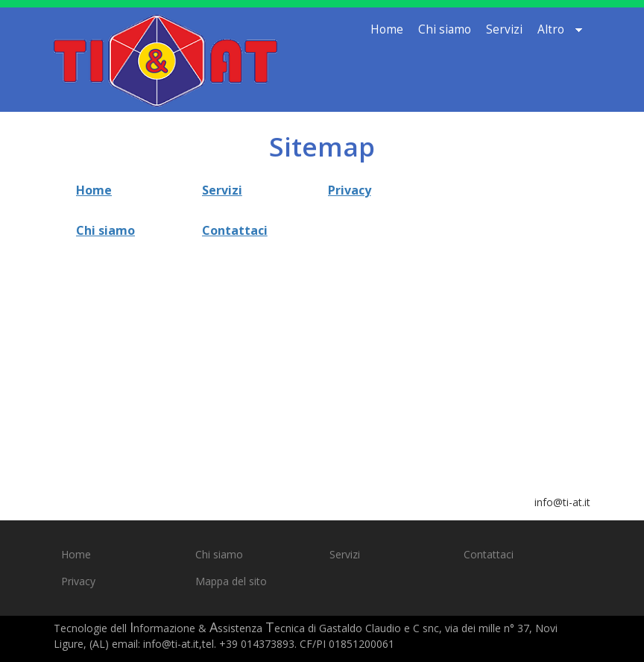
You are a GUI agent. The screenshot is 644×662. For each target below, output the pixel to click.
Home (94, 190)
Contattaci (235, 230)
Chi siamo (105, 230)
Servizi (222, 190)
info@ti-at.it (562, 502)
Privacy (350, 190)
